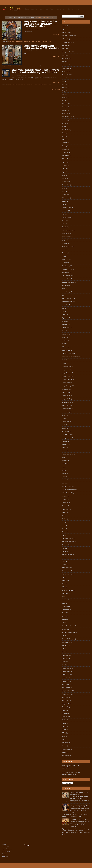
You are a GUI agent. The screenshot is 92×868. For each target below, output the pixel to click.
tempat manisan (66, 684)
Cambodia (65, 143)
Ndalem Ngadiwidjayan (68, 490)
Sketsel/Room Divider (68, 626)
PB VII (64, 525)
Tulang (64, 733)
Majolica (64, 444)
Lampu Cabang (66, 376)
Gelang (64, 243)
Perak (64, 535)
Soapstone (65, 629)
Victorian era (65, 749)
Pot (63, 577)
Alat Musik (65, 49)
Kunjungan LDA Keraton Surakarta (71, 357)
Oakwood (65, 496)
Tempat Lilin (65, 681)
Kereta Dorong (66, 328)
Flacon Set (65, 211)
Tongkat (64, 723)
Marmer (64, 448)
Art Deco (64, 71)
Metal (64, 467)
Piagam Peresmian (67, 555)
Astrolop (64, 84)
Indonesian (65, 285)
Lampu (64, 363)
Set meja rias (66, 610)
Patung (64, 512)
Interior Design (66, 292)
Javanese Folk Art (30, 84)
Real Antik (65, 584)
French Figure (66, 217)
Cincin (64, 162)
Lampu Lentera (66, 396)
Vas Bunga (65, 743)
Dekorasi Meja (66, 185)
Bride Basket (65, 130)
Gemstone (65, 250)
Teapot (64, 662)
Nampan (64, 483)
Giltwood (64, 253)
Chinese (64, 159)
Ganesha (64, 227)
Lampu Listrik (66, 402)
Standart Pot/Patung (68, 639)
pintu (63, 558)
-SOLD (9, 42)
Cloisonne (65, 165)
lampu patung (66, 412)
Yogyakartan (65, 756)
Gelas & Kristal (66, 246)
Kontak (78, 9)
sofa (63, 636)
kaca (63, 308)
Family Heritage (66, 208)
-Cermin (64, 26)
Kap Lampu (65, 318)
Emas (63, 201)
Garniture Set (66, 234)
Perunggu (65, 548)
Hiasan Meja (65, 272)
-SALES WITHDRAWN (68, 36)
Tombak (64, 720)
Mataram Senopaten (68, 454)
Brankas (64, 123)
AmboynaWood (66, 58)
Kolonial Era (65, 347)
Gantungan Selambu (68, 230)
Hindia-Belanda (26, 42)
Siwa (63, 623)
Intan (63, 289)
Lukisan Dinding (66, 435)
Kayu (35, 66)
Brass (63, 126)
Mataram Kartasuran (68, 451)
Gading (64, 220)
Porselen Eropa (66, 568)
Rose (63, 597)
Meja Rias (65, 460)
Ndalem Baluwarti (67, 486)
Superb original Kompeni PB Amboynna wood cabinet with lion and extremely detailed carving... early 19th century (35, 71)
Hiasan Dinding (66, 269)
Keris (63, 331)
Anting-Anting (66, 68)
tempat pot (65, 697)
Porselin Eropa (66, 574)
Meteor (64, 470)
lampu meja (65, 405)
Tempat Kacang (66, 675)
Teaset (64, 665)
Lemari (39, 42)
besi (63, 100)
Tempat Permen (66, 694)
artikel (64, 78)
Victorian (64, 746)
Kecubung (65, 324)
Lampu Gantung (66, 366)
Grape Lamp (65, 259)
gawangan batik (66, 237)
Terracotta (65, 710)
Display (64, 195)
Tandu (64, 652)
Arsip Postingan (6, 852)
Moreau (64, 474)
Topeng (64, 726)
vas (63, 739)
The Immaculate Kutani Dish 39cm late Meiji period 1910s (79, 793)
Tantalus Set (65, 655)
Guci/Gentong (66, 266)
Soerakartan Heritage (68, 632)
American (65, 62)
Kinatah (64, 344)
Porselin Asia (66, 571)
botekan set (65, 114)
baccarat (64, 88)
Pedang (64, 532)
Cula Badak (65, 169)
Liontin (64, 425)
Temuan (64, 707)
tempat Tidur (66, 700)
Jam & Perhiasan (67, 298)
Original (64, 503)
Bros (63, 136)
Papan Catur (65, 509)
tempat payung (66, 688)
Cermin (64, 146)
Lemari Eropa (66, 422)
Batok (64, 94)
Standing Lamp (66, 642)
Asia (63, 81)
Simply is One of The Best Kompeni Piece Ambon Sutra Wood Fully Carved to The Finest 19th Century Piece (40, 24)
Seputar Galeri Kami (7, 849)
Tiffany (64, 713)
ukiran (64, 736)
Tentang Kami (34, 9)
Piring (64, 561)
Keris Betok (65, 334)
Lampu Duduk (66, 383)
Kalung (64, 315)
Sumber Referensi (60, 9)
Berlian (64, 97)
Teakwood (65, 658)
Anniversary (65, 65)
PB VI (63, 522)
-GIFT (64, 29)
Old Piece (65, 499)
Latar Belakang (6, 847)
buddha (64, 139)
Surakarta (65, 645)
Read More (56, 34)
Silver (64, 616)
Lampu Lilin (65, 399)
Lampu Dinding (66, 379)
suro (63, 649)
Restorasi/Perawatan (68, 590)
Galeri (64, 224)
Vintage (64, 752)
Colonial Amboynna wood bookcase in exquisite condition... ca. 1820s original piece (42, 47)
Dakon (64, 175)
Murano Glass (66, 480)
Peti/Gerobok (66, 551)
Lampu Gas (65, 389)
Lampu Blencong (67, 373)
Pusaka (64, 580)
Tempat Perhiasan (67, 691)
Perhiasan (65, 545)
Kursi (63, 360)
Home (27, 9)
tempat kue (65, 678)
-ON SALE (65, 32)
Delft (63, 188)
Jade (63, 295)
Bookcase (65, 107)
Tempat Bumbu (66, 671)
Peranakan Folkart (67, 538)
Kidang (64, 337)
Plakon (64, 564)
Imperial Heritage (29, 66)
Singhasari (65, 619)
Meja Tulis (65, 464)
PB (63, 516)
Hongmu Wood (66, 279)
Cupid (64, 172)
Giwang (64, 256)
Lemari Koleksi (44, 9)
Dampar (64, 178)
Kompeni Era (34, 42)
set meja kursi (66, 606)
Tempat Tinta (66, 704)
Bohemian (65, 104)
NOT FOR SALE (66, 493)
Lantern (64, 415)
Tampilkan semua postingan (45, 17)
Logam (64, 428)
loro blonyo (65, 431)
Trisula (64, 730)
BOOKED (64, 110)
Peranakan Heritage (67, 542)
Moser (64, 477)
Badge (64, 91)
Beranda (4, 844)
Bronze (64, 133)
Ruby (63, 603)
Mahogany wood (67, 438)
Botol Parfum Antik (67, 117)
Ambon (13, 42)
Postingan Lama (55, 89)
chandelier (65, 156)
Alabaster (65, 45)
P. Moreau (65, 506)
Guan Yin (64, 263)
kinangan (64, 340)
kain (63, 311)
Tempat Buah (66, 668)
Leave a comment (47, 42)
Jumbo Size (65, 305)
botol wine (65, 120)
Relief (64, 587)
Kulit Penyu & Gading (68, 354)
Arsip (51, 9)
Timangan (65, 717)
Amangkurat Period (67, 52)
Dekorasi (64, 182)
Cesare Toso (65, 152)
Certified (64, 149)
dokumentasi (65, 198)
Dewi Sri (64, 191)
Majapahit (65, 441)
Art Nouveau (19, 42)
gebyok (64, 240)
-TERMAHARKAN (67, 42)
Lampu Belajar (66, 370)
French (64, 214)
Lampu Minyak (66, 409)
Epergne (64, 204)
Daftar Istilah (70, 9)
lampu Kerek (65, 392)
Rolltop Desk (66, 593)
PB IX (64, 519)
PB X (63, 529)
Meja (63, 457)
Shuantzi (64, 613)
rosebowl (65, 600)
